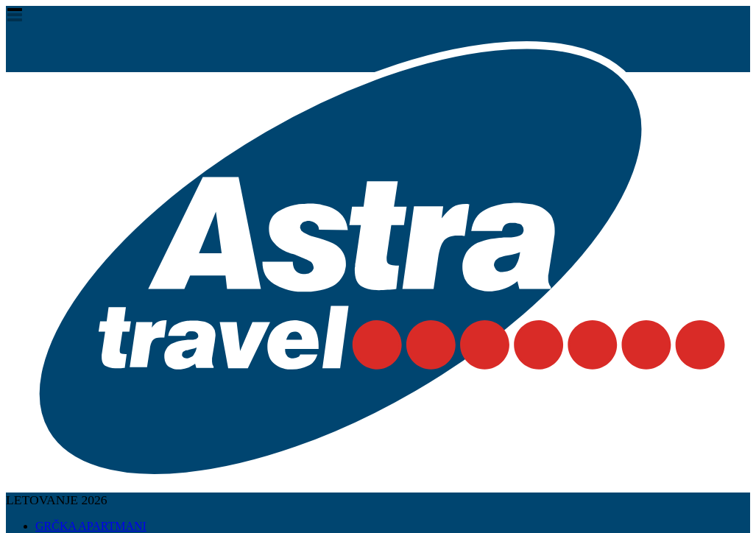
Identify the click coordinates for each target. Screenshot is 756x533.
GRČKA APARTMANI (91, 526)
